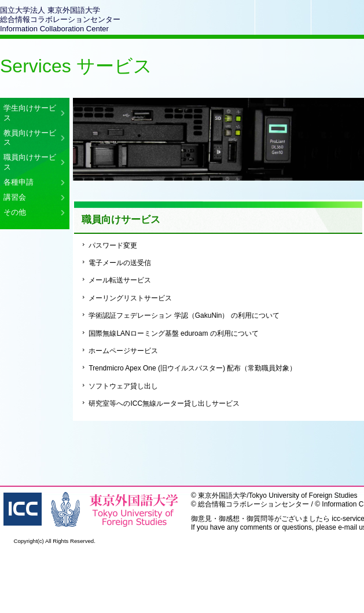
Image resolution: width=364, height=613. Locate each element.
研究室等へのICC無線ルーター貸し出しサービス (164, 403)
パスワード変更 (113, 245)
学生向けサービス (30, 113)
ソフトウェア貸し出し (123, 386)
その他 (15, 212)
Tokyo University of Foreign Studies (303, 495)
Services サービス (76, 66)
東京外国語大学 (222, 495)
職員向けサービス (30, 162)
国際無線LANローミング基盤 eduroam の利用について (173, 333)
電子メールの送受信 (120, 263)
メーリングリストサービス (130, 298)
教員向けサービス (30, 137)
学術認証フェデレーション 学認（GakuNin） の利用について (184, 315)
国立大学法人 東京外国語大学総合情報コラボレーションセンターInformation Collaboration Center (60, 19)
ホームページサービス (123, 351)
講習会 (15, 197)
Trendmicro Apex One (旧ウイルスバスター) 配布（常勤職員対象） (192, 368)
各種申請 (19, 182)
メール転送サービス (120, 280)
